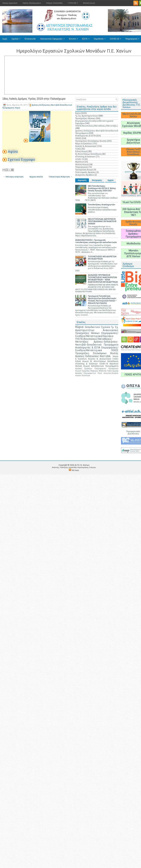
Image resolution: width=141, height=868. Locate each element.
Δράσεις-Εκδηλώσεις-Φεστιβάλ (93, 356)
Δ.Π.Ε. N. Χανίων (82, 465)
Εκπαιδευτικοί (92, 327)
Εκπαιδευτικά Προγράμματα (105, 366)
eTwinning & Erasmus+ (85, 157)
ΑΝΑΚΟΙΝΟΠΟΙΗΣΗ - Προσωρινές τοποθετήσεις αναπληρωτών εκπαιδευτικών (96, 241)
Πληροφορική (82, 167)
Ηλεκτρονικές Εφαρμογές (53, 38)
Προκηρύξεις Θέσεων (85, 118)
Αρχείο (111, 180)
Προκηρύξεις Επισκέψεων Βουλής (91, 141)
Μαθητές (103, 371)
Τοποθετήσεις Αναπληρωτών (101, 205)
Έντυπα (74, 38)
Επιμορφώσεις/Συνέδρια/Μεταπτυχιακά (97, 349)
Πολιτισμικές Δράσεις (86, 172)
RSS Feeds (75, 470)
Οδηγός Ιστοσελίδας (54, 3)
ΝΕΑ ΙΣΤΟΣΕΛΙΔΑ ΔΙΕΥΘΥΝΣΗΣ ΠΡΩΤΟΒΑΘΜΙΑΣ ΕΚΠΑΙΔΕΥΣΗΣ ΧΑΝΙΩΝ (102, 221)
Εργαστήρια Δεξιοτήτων (133, 141)
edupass (78, 375)
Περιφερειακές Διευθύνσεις (133, 433)
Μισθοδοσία (133, 244)
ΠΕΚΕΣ (78, 138)
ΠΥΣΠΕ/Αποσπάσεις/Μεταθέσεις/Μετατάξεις (97, 126)
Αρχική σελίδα (36, 177)
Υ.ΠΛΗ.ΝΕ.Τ (73, 3)
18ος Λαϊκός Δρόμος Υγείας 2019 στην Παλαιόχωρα (34, 99)
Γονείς (78, 149)
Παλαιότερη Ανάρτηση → (61, 177)
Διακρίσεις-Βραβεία (85, 175)
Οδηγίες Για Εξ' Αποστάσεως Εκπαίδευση (133, 152)
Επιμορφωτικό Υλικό (93, 373)
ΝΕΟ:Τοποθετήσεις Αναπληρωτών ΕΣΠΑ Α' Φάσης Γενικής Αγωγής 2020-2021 (102, 188)
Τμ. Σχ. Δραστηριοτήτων (87, 116)
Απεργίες (94, 371)
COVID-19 (116, 38)
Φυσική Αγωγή (89, 3)
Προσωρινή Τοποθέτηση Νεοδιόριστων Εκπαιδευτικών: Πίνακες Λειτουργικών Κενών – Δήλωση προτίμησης (102, 300)
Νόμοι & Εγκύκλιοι (84, 143)
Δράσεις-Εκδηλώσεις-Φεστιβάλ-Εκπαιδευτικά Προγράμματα (97, 343)
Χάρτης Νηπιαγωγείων (32, 3)
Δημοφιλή (82, 180)
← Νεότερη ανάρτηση (13, 177)
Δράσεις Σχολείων (84, 369)
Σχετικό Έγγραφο (21, 160)
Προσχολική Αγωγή (84, 170)
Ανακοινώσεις (111, 330)
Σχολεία (17, 38)
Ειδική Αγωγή (81, 151)
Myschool (80, 162)
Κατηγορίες (97, 180)
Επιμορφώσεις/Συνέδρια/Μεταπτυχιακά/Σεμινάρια (97, 335)
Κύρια (18, 108)
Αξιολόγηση (86, 375)
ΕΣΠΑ (87, 38)
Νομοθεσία (101, 38)
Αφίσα (13, 152)
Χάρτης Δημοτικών (10, 3)
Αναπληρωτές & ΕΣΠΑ (85, 136)
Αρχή (5, 39)
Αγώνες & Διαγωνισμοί (86, 146)
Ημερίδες (86, 371)
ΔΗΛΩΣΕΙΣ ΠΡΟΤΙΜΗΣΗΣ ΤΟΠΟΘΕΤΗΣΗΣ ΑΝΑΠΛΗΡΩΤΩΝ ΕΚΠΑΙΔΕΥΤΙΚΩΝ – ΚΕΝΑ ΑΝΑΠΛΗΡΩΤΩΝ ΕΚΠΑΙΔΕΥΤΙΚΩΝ (103, 279)
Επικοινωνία (30, 39)
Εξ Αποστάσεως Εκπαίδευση (88, 154)
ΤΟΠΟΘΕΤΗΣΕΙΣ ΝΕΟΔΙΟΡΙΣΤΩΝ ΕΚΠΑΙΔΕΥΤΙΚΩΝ (102, 258)
